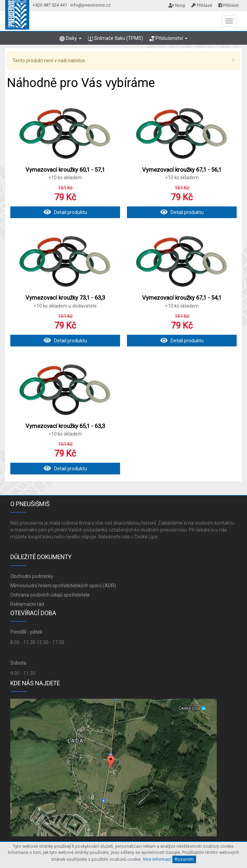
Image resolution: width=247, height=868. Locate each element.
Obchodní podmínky (32, 576)
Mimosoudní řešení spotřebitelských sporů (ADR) (63, 586)
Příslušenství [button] (168, 38)
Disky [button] (71, 38)
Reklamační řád (27, 604)
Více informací (157, 859)
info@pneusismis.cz (90, 5)
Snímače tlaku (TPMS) (115, 38)
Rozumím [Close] (184, 859)
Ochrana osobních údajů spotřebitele (50, 595)
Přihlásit (202, 5)
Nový (177, 5)
